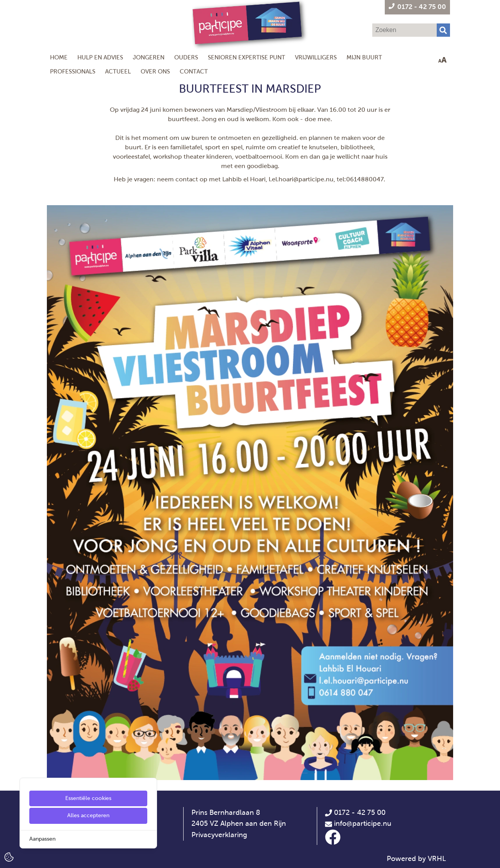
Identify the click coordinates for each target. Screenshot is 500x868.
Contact (194, 71)
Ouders (186, 57)
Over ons (155, 71)
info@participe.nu (363, 823)
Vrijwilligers (316, 57)
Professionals (73, 71)
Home (59, 57)
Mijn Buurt (364, 57)
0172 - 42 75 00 (355, 813)
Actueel (118, 71)
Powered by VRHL (416, 859)
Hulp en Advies (100, 57)
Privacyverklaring (219, 835)
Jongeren (149, 57)
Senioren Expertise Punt (246, 57)
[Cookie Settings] (9, 856)
